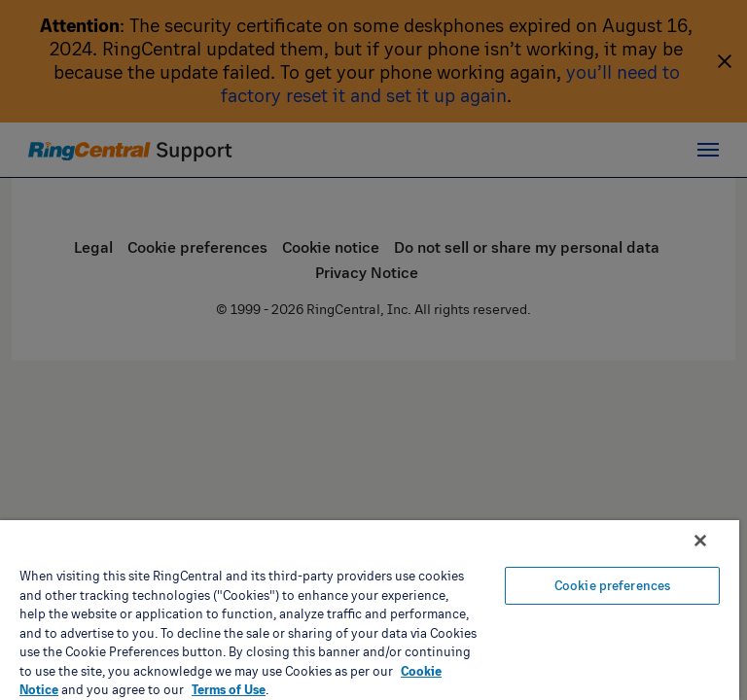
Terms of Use (229, 689)
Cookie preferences (612, 585)
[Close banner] (700, 541)
